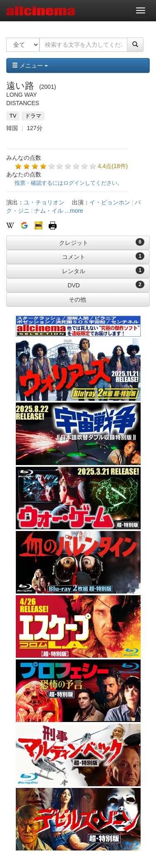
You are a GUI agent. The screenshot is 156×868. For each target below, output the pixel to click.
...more (74, 211)
